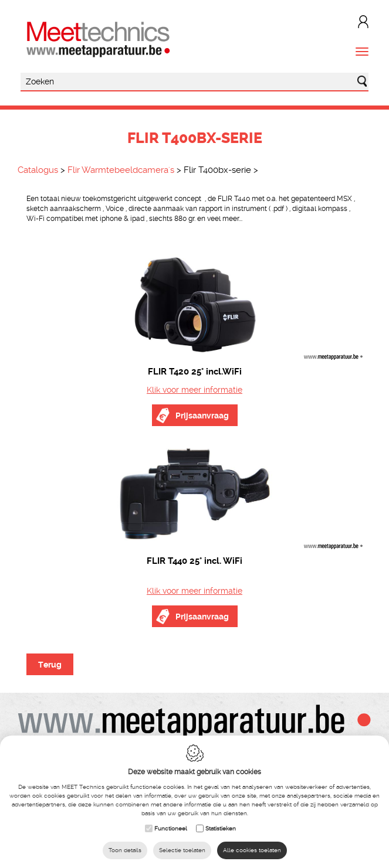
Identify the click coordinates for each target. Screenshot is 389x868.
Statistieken (221, 828)
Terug (50, 665)
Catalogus (38, 170)
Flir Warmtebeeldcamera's (121, 170)
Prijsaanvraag (202, 416)
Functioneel (171, 828)
